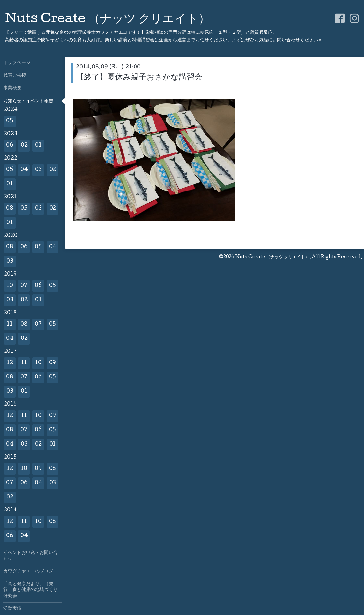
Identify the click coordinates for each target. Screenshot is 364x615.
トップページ (17, 63)
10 (10, 286)
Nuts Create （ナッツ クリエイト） (107, 20)
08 (10, 209)
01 (38, 146)
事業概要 (12, 88)
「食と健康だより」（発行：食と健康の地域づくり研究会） (30, 590)
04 (24, 170)
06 (10, 146)
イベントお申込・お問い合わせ (30, 556)
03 (38, 170)
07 (24, 286)
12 (10, 363)
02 (24, 146)
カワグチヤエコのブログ (28, 572)
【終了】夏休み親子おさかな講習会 (139, 78)
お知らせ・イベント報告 (28, 101)
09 (53, 363)
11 (10, 324)
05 (10, 121)
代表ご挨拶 (15, 76)
